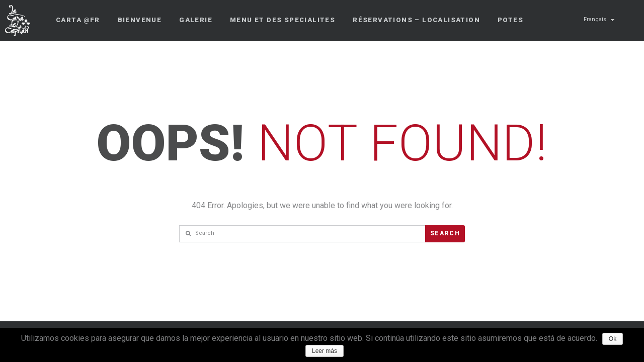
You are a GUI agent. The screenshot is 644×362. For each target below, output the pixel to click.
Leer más (325, 351)
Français (595, 19)
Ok (613, 339)
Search (445, 233)
